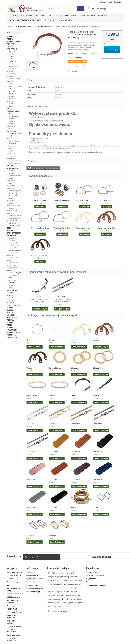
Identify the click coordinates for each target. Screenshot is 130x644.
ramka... (96, 507)
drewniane (12, 94)
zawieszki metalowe (11, 75)
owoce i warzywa (15, 273)
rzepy (11, 278)
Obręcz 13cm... (55, 368)
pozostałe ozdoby (15, 86)
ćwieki (11, 84)
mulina (11, 173)
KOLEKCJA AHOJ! (14, 41)
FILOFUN (49, 20)
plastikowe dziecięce (12, 100)
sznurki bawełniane (11, 199)
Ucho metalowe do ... (84, 200)
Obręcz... (30, 340)
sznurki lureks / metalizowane (13, 219)
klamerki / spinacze (11, 63)
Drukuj (74, 71)
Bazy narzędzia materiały (25, 20)
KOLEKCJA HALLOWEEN (12, 329)
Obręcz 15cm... (99, 368)
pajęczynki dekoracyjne (12, 157)
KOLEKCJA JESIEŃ (11, 324)
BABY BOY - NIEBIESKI (12, 314)
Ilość (112, 39)
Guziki (40, 16)
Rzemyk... (75, 507)
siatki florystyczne (11, 152)
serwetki (12, 285)
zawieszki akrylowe (11, 70)
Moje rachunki (91, 579)
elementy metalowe (11, 301)
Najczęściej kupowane (35, 579)
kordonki (12, 171)
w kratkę (12, 121)
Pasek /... (75, 396)
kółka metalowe (14, 248)
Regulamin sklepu (33, 592)
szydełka (12, 240)
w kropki (12, 119)
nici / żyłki (12, 280)
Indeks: (71, 54)
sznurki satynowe (15, 216)
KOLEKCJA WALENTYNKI (12, 336)
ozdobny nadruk (14, 116)
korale (11, 298)
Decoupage (12, 283)
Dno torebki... (54, 452)
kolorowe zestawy (11, 105)
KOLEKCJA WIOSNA (11, 38)
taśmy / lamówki (14, 163)
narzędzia (12, 238)
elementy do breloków (12, 254)
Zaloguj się (118, 2)
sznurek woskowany (11, 179)
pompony (12, 51)
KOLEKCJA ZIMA (13, 332)
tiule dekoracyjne (15, 161)
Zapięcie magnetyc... (40, 200)
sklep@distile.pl (63, 611)
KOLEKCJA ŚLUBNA (11, 309)
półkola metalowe (15, 250)
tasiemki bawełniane (11, 125)
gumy (11, 114)
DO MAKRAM (65, 20)
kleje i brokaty (13, 275)
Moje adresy (91, 582)
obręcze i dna (13, 243)
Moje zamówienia (93, 572)
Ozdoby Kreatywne (20, 16)
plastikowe (12, 91)
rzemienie (12, 223)
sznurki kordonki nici (94, 16)
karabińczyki (13, 245)
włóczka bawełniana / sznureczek (11, 186)
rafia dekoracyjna (15, 226)
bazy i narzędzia (14, 305)
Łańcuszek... (62, 296)
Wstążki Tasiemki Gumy (62, 16)
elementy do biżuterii (12, 259)
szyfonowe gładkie (12, 137)
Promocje (30, 572)
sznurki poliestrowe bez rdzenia (12, 211)
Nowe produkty (32, 575)
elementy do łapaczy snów (12, 264)
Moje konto (92, 568)
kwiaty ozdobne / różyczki (14, 80)
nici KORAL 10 (14, 193)
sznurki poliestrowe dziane (14, 204)
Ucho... (74, 340)
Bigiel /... (40, 296)
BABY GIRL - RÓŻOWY (12, 319)
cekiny (11, 56)
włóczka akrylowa (15, 191)
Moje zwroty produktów (95, 575)
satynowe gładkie (15, 133)
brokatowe (12, 143)
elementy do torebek (13, 269)
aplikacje (12, 59)
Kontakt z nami (106, 2)
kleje (10, 288)
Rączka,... (97, 396)
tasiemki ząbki (14, 141)
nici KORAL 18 (14, 196)
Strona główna (32, 585)
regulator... (31, 535)
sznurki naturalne (15, 176)
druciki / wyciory (14, 66)
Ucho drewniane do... (84, 228)
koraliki (11, 54)
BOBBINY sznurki (11, 229)
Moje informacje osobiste (96, 585)
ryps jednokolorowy (12, 130)
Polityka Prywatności (35, 588)
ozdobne (12, 96)
